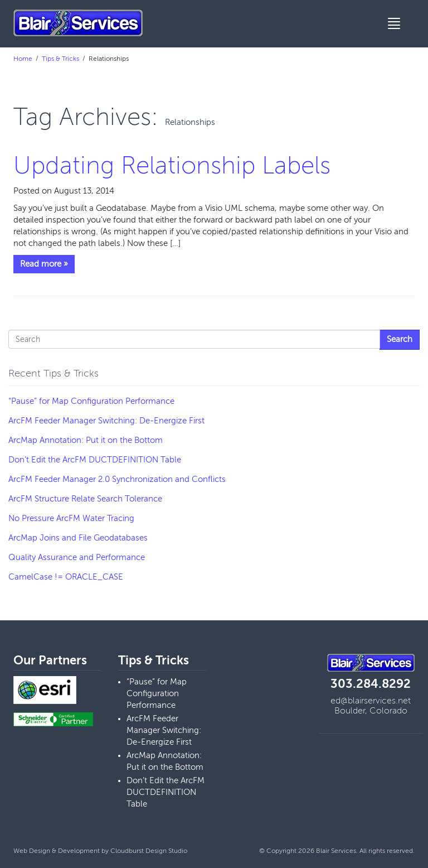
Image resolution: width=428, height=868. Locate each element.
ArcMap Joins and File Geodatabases (78, 538)
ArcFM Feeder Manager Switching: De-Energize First (106, 421)
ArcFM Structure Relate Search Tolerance (85, 499)
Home (23, 59)
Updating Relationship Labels (172, 166)
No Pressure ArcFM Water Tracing (71, 518)
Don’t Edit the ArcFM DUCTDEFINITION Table (95, 460)
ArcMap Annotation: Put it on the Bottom (86, 440)
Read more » (44, 264)
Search (400, 339)
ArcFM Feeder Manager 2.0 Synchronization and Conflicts (117, 479)
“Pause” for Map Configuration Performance (91, 401)
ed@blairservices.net (371, 701)
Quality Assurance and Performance (77, 557)
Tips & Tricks (60, 59)
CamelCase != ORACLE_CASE (66, 577)
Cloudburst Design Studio (149, 851)
